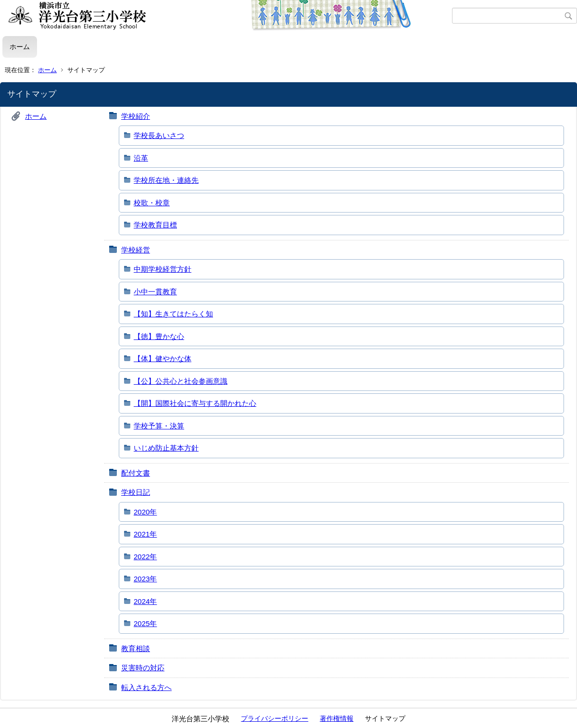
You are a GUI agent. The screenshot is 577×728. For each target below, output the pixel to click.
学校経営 (136, 250)
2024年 (145, 601)
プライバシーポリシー (275, 718)
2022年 (145, 557)
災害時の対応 (143, 668)
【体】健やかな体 (163, 358)
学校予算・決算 (159, 426)
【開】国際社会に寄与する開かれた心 (195, 403)
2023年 (145, 579)
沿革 (141, 158)
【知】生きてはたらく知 (173, 314)
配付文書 (136, 473)
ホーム (20, 47)
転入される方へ (146, 687)
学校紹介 (136, 116)
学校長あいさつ (159, 135)
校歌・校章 (152, 203)
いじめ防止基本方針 (166, 448)
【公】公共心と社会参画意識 (181, 381)
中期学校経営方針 (163, 269)
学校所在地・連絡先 (166, 180)
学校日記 (136, 492)
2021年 (145, 534)
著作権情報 (337, 718)
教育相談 (136, 648)
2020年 (145, 512)
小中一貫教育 (155, 292)
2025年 (145, 623)
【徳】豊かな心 (159, 336)
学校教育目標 (155, 225)
